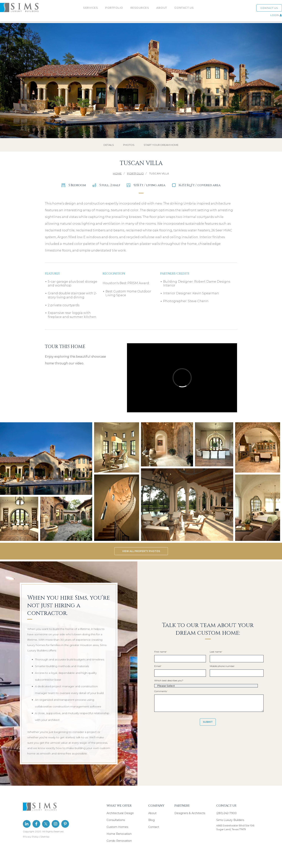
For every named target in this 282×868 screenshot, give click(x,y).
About (152, 813)
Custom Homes (117, 827)
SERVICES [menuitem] (91, 9)
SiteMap (45, 837)
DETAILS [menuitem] (109, 145)
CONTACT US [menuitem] (185, 9)
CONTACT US (264, 9)
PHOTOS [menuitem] (129, 145)
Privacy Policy (31, 837)
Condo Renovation (119, 841)
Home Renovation (119, 834)
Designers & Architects (190, 813)
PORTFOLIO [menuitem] (115, 9)
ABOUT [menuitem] (162, 9)
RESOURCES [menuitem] (140, 9)
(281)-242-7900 (226, 813)
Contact (154, 827)
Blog (151, 820)
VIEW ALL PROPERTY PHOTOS (141, 551)
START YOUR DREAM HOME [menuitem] (161, 145)
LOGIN (271, 16)
